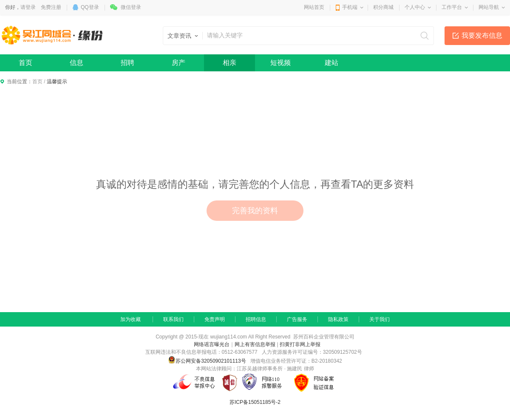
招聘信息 (256, 319)
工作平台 (452, 7)
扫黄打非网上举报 (300, 344)
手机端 (350, 7)
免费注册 (51, 7)
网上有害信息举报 (255, 344)
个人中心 (415, 7)
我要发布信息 (482, 35)
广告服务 (297, 319)
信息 (76, 63)
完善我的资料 (255, 211)
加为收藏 (130, 319)
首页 (25, 63)
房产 (178, 63)
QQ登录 (90, 7)
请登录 (28, 7)
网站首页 (314, 7)
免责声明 (215, 319)
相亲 (229, 63)
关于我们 (380, 319)
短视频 (280, 63)
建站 (331, 63)
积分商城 (383, 7)
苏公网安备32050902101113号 (207, 361)
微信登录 (131, 7)
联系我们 (173, 319)
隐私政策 (338, 319)
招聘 (127, 63)
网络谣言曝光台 (212, 344)
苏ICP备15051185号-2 (255, 402)
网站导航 (489, 7)
